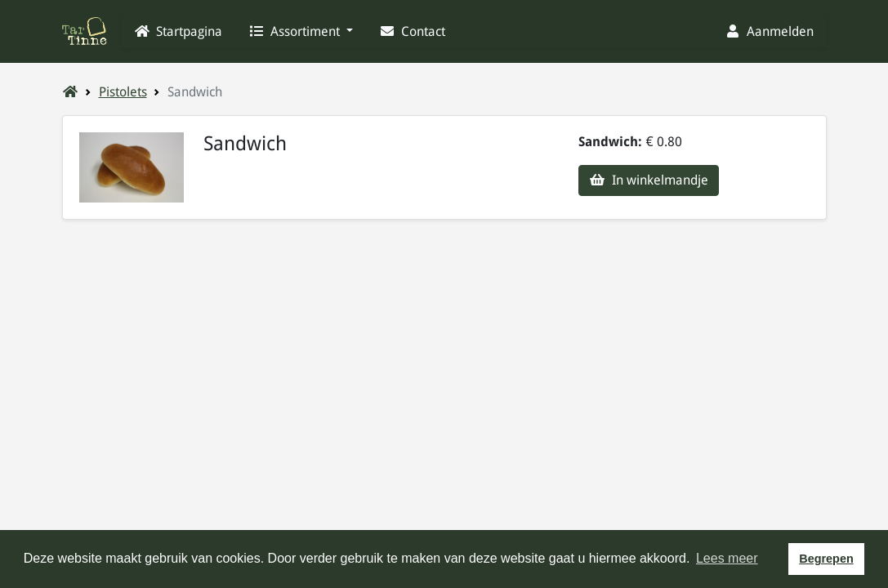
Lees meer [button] (727, 558)
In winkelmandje (649, 180)
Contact (412, 31)
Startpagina (178, 31)
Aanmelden (769, 31)
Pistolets (123, 92)
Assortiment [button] (296, 31)
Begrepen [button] (826, 559)
